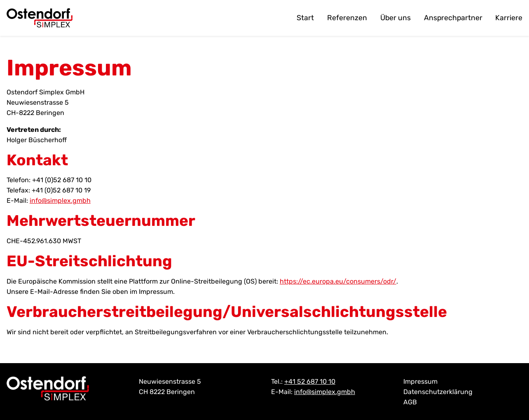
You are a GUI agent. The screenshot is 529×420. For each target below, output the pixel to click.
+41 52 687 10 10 (310, 381)
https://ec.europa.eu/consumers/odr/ (338, 281)
